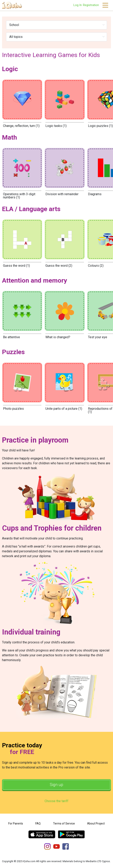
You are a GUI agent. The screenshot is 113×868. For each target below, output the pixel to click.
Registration (91, 5)
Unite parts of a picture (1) (64, 409)
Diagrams (95, 194)
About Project (96, 823)
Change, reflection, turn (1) (21, 126)
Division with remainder (62, 194)
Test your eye (98, 337)
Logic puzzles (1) (100, 126)
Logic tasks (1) (56, 126)
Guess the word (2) (59, 266)
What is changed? (58, 337)
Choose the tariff (56, 801)
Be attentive (12, 337)
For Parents (16, 823)
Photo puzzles (13, 409)
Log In (77, 5)
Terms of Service (64, 823)
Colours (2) (96, 266)
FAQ (38, 823)
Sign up (56, 785)
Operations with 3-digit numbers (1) (19, 196)
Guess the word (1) (16, 266)
